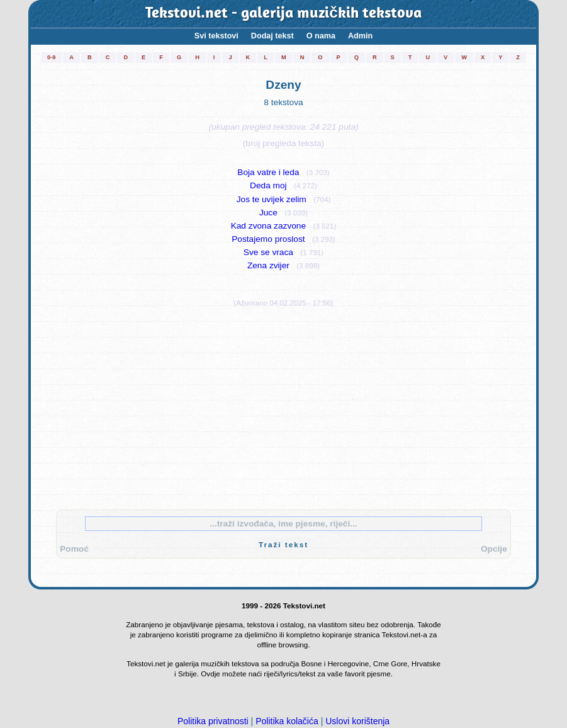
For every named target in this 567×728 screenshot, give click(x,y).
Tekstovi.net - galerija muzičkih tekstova (283, 14)
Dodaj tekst (272, 36)
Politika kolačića (287, 721)
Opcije (494, 549)
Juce (268, 213)
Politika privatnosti (213, 721)
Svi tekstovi (216, 36)
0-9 (51, 57)
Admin (360, 36)
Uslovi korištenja (357, 721)
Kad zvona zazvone (268, 226)
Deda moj (268, 185)
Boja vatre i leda (268, 172)
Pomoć (74, 549)
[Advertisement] (283, 406)
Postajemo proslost (268, 239)
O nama (321, 36)
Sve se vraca (268, 252)
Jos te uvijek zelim (272, 199)
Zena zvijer (268, 265)
